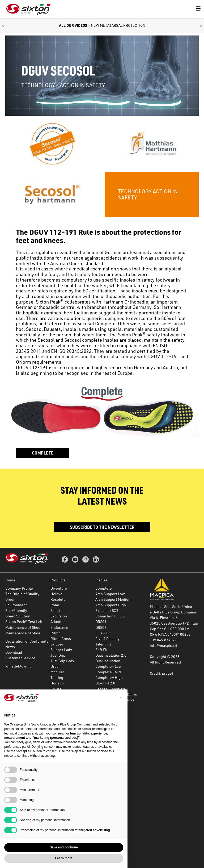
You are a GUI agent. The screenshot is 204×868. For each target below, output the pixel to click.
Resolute (58, 599)
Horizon (57, 683)
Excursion (59, 616)
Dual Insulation (108, 661)
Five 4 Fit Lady (107, 638)
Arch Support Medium (113, 599)
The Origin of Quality (22, 594)
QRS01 (101, 622)
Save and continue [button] (64, 847)
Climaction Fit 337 (111, 616)
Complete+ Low (109, 666)
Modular (57, 672)
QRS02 (101, 627)
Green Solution (18, 616)
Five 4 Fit (103, 633)
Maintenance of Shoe (23, 627)
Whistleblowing (18, 666)
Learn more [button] (64, 858)
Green (10, 599)
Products (58, 580)
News (10, 647)
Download (14, 652)
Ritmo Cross (61, 638)
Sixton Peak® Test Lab (24, 622)
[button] (3, 26)
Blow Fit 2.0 (105, 683)
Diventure (59, 588)
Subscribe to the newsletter (102, 527)
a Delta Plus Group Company (173, 612)
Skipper (57, 644)
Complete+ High (109, 677)
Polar (55, 605)
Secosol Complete (111, 689)
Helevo (56, 594)
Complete (43, 453)
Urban (56, 666)
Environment (16, 605)
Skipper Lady (61, 650)
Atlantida (58, 622)
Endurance (59, 627)
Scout (55, 610)
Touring (57, 677)
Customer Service (20, 658)
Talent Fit (103, 644)
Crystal (56, 689)
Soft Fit (101, 650)
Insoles (101, 580)
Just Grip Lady (62, 661)
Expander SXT (107, 610)
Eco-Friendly (16, 610)
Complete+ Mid (108, 672)
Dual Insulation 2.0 (111, 655)
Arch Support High (111, 605)
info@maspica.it (163, 645)
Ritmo (56, 633)
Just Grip (58, 655)
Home (10, 580)
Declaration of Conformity (27, 641)
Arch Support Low (110, 594)
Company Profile (19, 588)
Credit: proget (161, 673)
